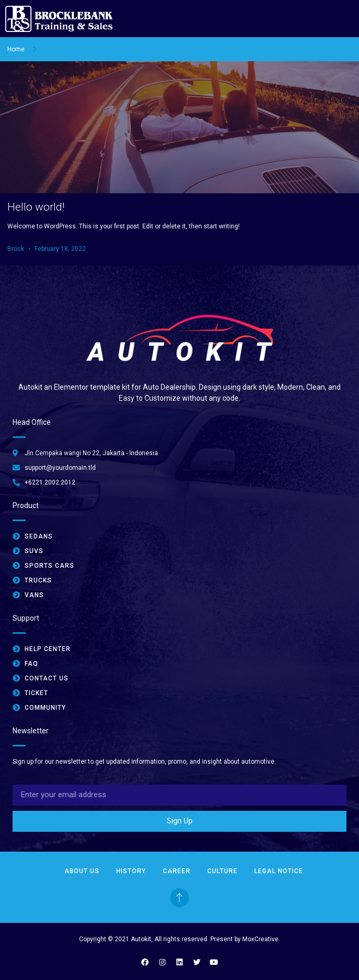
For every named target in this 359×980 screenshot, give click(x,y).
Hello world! (36, 207)
